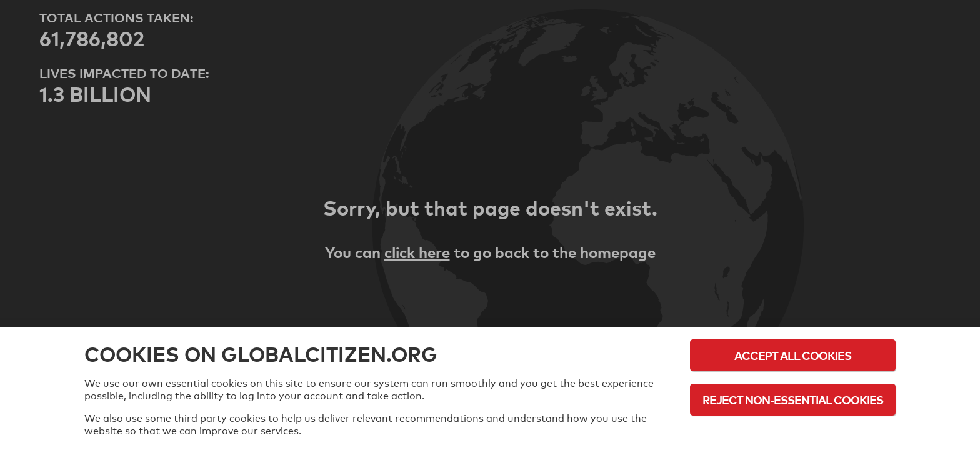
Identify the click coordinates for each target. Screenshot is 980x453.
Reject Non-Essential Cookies (793, 400)
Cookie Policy (793, 434)
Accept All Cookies (793, 355)
